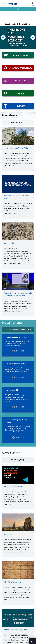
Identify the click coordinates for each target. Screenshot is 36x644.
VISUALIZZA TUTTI (18, 122)
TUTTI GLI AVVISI (18, 460)
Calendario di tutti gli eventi (18, 330)
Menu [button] (32, 642)
